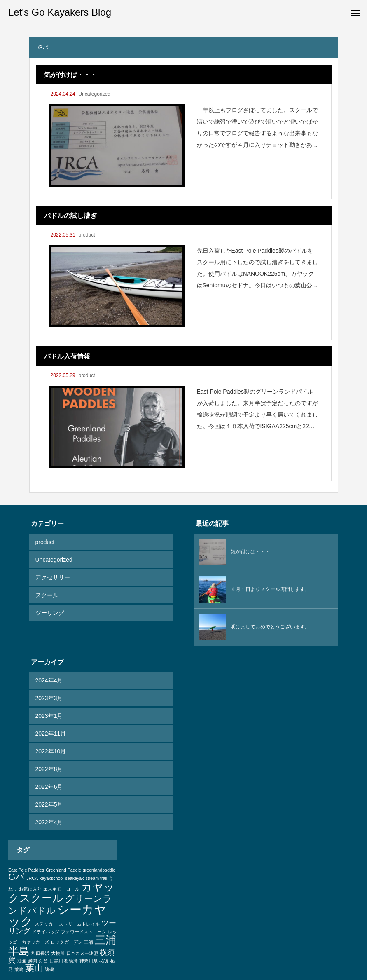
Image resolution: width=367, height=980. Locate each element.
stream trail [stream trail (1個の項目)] (96, 878)
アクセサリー (53, 577)
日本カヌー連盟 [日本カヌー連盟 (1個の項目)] (82, 953)
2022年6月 (49, 787)
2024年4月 (49, 680)
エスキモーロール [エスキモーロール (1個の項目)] (61, 889)
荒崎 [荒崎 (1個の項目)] (19, 969)
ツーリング (50, 613)
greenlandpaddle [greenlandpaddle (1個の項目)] (99, 870)
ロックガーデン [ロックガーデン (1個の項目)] (67, 942)
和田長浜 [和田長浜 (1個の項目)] (40, 953)
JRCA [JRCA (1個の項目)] (32, 878)
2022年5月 (49, 804)
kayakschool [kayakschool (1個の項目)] (52, 878)
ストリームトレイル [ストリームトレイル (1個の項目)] (79, 924)
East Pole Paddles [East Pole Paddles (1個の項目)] (26, 870)
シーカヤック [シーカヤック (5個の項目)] (57, 915)
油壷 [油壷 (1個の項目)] (22, 961)
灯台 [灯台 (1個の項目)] (43, 961)
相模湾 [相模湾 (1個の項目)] (71, 961)
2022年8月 (49, 769)
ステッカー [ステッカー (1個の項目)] (46, 924)
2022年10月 (51, 751)
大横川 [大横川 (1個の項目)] (58, 953)
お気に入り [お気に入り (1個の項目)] (30, 889)
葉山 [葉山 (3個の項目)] (34, 968)
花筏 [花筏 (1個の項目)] (104, 961)
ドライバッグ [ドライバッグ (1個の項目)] (46, 932)
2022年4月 (49, 822)
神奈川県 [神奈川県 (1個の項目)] (89, 961)
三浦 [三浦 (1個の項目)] (89, 942)
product (86, 235)
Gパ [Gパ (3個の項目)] (16, 877)
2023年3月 (49, 698)
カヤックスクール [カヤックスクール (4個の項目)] (61, 892)
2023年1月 (49, 716)
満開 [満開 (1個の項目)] (33, 961)
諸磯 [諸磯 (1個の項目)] (49, 969)
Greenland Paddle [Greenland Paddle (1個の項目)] (63, 870)
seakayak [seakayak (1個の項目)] (75, 878)
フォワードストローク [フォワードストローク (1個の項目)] (84, 932)
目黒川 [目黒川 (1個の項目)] (56, 961)
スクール (47, 595)
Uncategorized (94, 94)
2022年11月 (51, 734)
